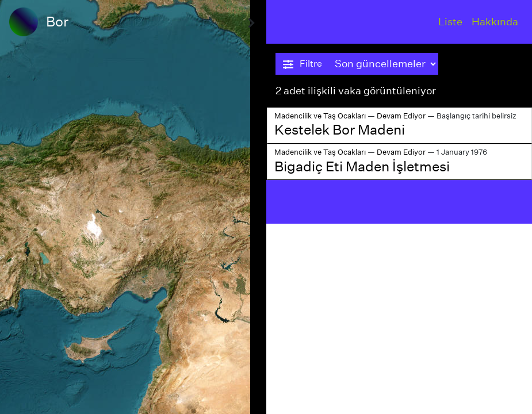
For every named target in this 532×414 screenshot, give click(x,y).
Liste (450, 22)
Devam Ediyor (401, 116)
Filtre (303, 64)
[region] (133, 207)
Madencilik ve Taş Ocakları (320, 116)
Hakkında (495, 22)
